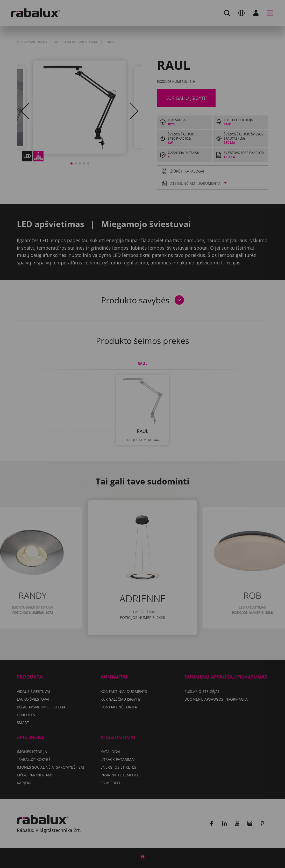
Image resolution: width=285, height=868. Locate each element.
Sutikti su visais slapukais (143, 466)
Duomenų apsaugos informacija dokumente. (161, 438)
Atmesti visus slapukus (173, 453)
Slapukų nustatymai (109, 453)
